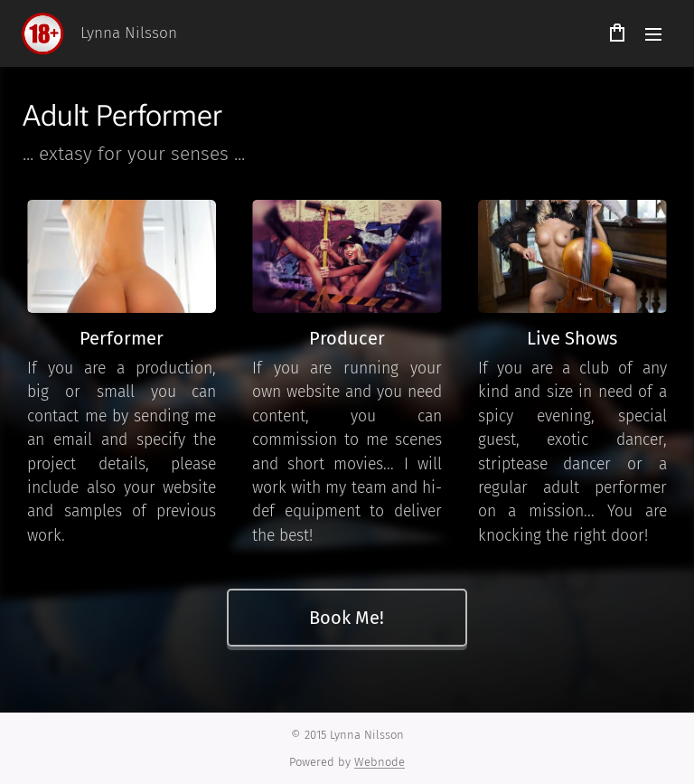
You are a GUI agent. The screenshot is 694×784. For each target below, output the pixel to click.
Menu (653, 34)
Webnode (380, 762)
